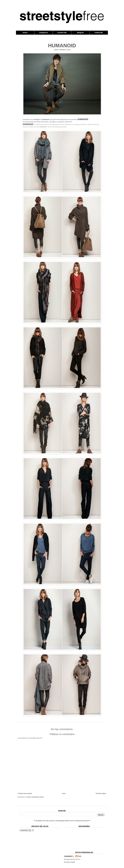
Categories (43, 33)
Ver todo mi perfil (69, 862)
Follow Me (99, 33)
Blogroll (80, 33)
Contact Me (62, 33)
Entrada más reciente (25, 793)
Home (25, 33)
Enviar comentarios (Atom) (35, 797)
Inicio (64, 793)
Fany (80, 856)
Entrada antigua (101, 793)
